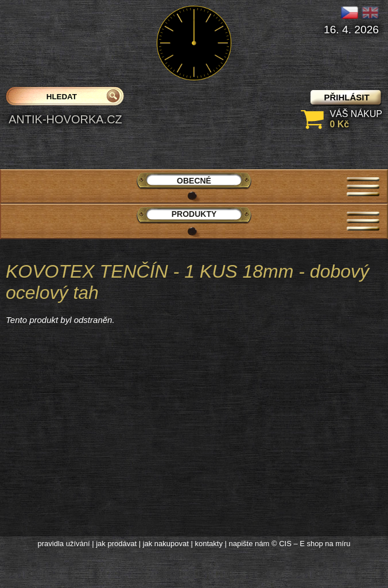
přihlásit (346, 97)
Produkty (194, 214)
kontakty (208, 544)
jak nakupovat (166, 544)
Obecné (194, 181)
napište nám (249, 544)
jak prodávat (116, 544)
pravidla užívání (64, 544)
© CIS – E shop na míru (311, 544)
